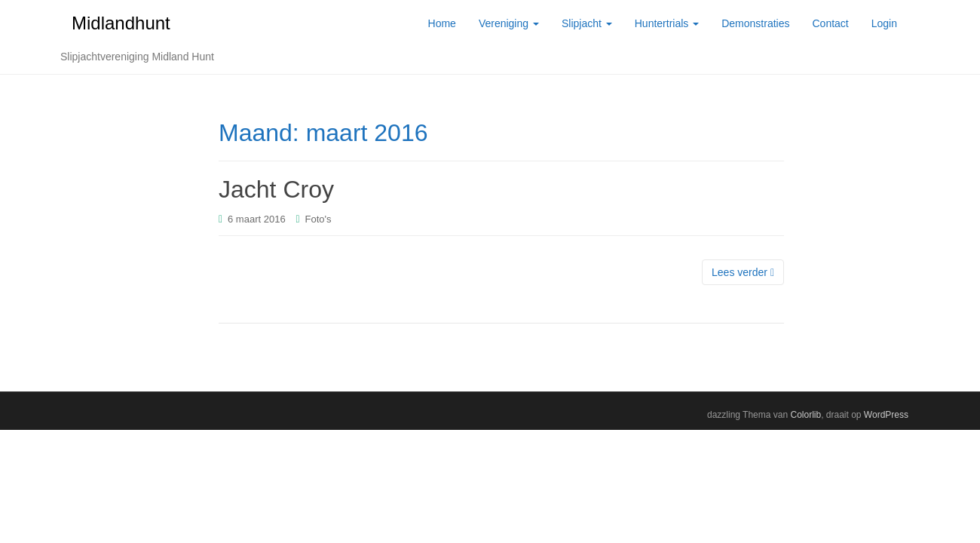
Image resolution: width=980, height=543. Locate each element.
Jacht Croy (276, 189)
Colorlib (805, 415)
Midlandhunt (121, 23)
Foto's (318, 219)
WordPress (886, 415)
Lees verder (743, 272)
